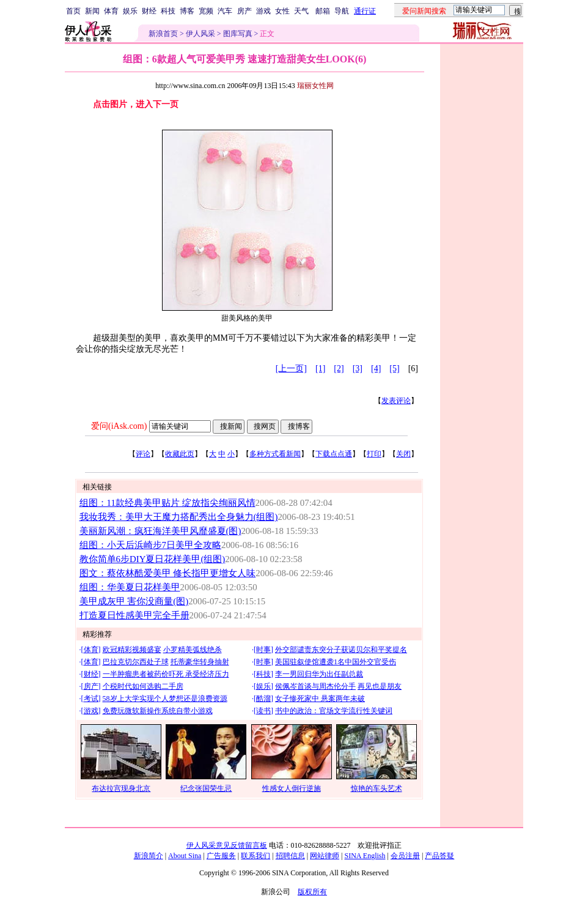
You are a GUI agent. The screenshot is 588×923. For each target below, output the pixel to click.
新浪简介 (149, 856)
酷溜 (263, 699)
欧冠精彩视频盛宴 (132, 650)
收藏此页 (180, 454)
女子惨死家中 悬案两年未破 (320, 699)
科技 (168, 11)
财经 (149, 11)
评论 (143, 454)
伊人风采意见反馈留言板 (227, 845)
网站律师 (325, 856)
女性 (282, 11)
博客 (187, 11)
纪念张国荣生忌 (206, 788)
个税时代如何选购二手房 (143, 686)
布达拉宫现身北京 (121, 788)
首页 (73, 11)
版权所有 (312, 892)
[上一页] (291, 369)
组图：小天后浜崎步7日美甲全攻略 (150, 545)
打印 (374, 454)
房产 (244, 11)
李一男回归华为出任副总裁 (319, 674)
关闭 (403, 454)
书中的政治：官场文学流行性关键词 (334, 711)
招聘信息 (290, 856)
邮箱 (323, 11)
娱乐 (130, 11)
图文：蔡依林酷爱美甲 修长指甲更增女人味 (168, 573)
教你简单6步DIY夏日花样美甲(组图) (153, 559)
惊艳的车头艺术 (377, 788)
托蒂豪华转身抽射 (200, 662)
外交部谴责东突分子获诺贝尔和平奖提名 (341, 650)
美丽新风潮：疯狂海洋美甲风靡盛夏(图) (160, 531)
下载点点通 (334, 454)
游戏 (263, 11)
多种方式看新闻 (275, 454)
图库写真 (238, 34)
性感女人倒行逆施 (292, 788)
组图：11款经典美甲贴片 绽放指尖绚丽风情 (167, 503)
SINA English (365, 856)
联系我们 (255, 856)
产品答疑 (439, 856)
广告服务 (221, 856)
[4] (376, 369)
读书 (263, 711)
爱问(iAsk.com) (119, 426)
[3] (358, 369)
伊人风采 (200, 34)
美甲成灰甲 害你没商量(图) (134, 601)
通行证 (365, 11)
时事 (263, 650)
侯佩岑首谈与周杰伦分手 (315, 686)
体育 (111, 11)
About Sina (185, 856)
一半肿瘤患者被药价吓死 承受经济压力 (166, 674)
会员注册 (405, 856)
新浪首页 (163, 34)
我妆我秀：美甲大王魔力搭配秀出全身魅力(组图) (179, 517)
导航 (342, 11)
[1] (320, 369)
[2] (339, 369)
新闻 (92, 11)
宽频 (206, 11)
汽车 (225, 11)
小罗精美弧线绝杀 (193, 650)
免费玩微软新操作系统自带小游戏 (158, 711)
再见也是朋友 (380, 686)
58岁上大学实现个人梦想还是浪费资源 (165, 699)
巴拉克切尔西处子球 (136, 662)
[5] (394, 369)
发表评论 (396, 401)
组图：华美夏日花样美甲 (130, 587)
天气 (301, 11)
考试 (91, 699)
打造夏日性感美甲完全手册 (134, 615)
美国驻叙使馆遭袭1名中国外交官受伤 (336, 662)
